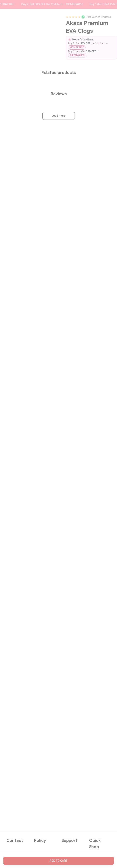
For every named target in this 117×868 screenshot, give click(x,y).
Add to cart (58, 861)
